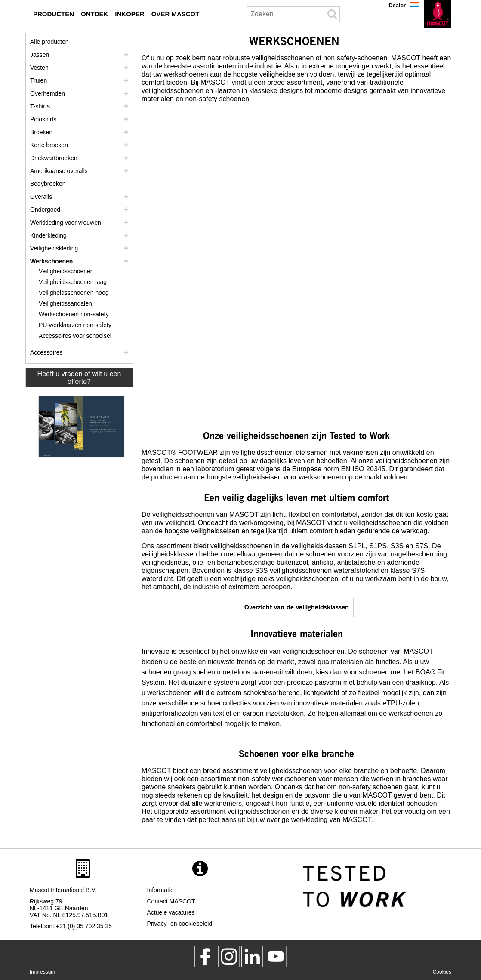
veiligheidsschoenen (263, 453)
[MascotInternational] (276, 956)
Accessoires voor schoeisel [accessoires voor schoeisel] (75, 336)
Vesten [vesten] (39, 68)
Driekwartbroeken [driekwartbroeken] (54, 158)
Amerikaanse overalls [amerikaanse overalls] (59, 171)
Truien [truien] (39, 80)
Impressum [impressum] (42, 972)
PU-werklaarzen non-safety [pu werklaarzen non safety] (75, 325)
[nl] (438, 14)
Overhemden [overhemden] (48, 93)
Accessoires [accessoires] (46, 352)
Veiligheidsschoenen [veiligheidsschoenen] (66, 271)
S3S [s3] (397, 546)
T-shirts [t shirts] (40, 106)
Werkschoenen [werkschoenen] (51, 261)
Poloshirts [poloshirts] (43, 119)
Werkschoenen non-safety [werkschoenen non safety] (74, 314)
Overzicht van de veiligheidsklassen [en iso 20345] (297, 607)
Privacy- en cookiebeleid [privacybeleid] (180, 924)
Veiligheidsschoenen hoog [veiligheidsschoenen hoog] (74, 293)
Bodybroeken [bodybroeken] (48, 184)
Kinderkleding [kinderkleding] (48, 235)
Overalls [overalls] (41, 197)
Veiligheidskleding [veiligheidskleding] (54, 248)
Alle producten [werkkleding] (49, 42)
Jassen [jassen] (40, 55)
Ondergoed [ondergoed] (45, 210)
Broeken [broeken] (41, 132)
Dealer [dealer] (397, 5)
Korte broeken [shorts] (49, 145)
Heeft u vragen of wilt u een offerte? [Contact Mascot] (79, 378)
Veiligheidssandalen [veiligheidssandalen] (65, 303)
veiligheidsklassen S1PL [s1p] (328, 546)
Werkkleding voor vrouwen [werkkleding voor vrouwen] (66, 223)
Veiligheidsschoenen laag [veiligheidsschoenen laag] (73, 282)
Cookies (442, 972)
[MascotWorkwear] (205, 956)
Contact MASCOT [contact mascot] (171, 901)
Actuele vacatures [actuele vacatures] (171, 912)
